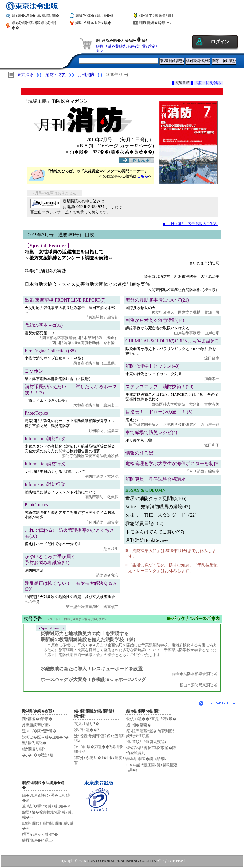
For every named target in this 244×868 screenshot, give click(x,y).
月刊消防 (86, 75)
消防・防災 (56, 75)
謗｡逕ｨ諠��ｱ (87, 730)
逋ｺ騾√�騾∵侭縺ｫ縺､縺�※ (46, 806)
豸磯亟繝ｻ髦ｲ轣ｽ (36, 725)
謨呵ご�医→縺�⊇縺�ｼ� (45, 737)
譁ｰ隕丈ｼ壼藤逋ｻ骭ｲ (156, 16)
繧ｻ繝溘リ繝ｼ (33, 749)
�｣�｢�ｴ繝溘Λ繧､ (39, 755)
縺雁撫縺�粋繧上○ (155, 23)
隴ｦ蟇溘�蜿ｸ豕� (37, 719)
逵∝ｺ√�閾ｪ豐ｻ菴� (39, 731)
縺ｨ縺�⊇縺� (35, 16)
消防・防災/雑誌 (208, 83)
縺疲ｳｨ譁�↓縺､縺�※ (94, 16)
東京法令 (25, 75)
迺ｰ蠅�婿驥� (139, 725)
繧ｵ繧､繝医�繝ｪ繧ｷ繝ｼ (146, 759)
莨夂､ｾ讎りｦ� (87, 724)
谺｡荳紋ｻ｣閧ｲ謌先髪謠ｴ (146, 742)
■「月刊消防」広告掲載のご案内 (190, 224)
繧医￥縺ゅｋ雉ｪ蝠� (93, 23)
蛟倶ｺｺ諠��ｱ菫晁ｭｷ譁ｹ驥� (151, 719)
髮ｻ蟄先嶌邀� (34, 743)
